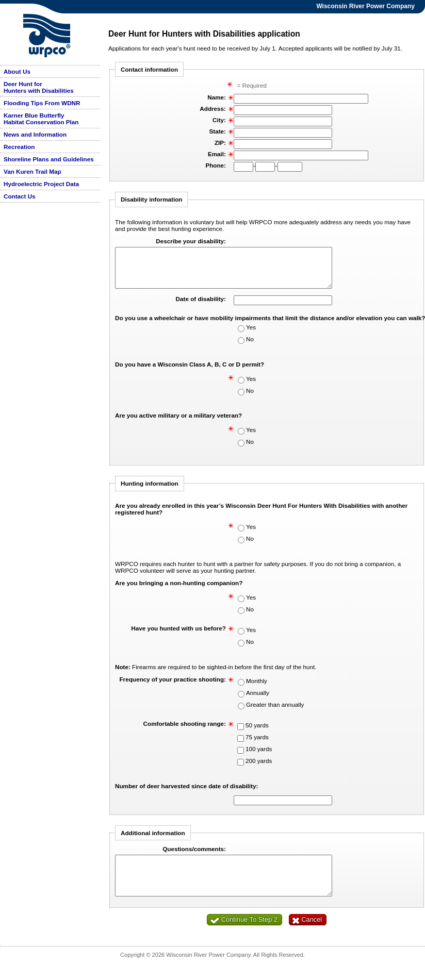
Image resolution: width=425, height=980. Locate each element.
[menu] (50, 134)
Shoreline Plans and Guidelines (49, 159)
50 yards (257, 733)
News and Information (35, 134)
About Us (17, 71)
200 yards (259, 768)
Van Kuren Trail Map (32, 171)
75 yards (257, 745)
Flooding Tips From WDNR (42, 103)
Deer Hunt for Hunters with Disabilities (39, 87)
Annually (258, 700)
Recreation (19, 147)
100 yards (259, 757)
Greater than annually (275, 712)
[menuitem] (50, 72)
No (250, 347)
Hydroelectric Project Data (41, 184)
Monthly (257, 688)
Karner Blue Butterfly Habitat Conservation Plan (41, 119)
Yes (251, 335)
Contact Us (20, 196)
